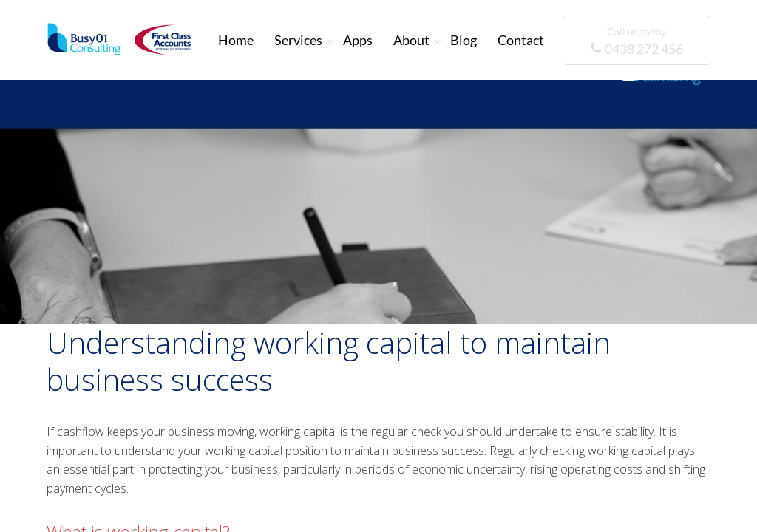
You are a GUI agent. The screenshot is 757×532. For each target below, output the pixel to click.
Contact (521, 40)
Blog (464, 40)
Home (236, 40)
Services (298, 40)
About (411, 40)
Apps (358, 40)
